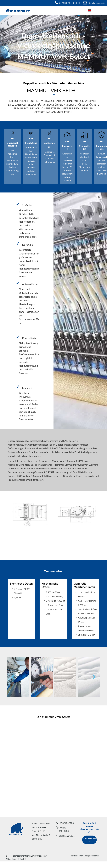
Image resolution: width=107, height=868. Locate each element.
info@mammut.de (67, 836)
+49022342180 (66, 823)
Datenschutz (94, 856)
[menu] (101, 10)
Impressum (83, 856)
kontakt (74, 856)
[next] (94, 677)
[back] (13, 677)
